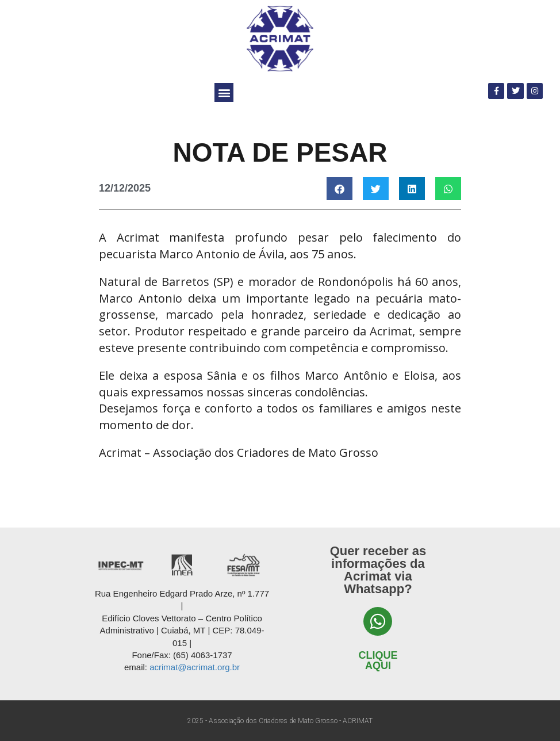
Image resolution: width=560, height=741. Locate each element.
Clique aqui (378, 660)
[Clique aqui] (378, 621)
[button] (224, 92)
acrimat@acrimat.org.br (195, 667)
